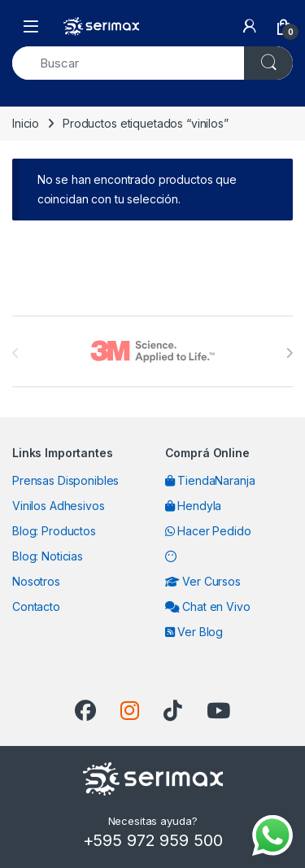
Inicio (26, 123)
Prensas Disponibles (65, 480)
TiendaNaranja (210, 480)
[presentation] (289, 353)
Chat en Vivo (208, 606)
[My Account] (250, 26)
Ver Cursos (203, 581)
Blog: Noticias (48, 556)
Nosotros (36, 581)
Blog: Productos (54, 531)
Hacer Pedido (208, 531)
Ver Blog (194, 632)
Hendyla (194, 506)
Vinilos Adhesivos (59, 506)
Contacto (36, 606)
